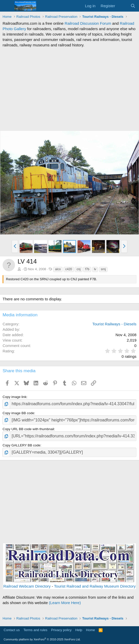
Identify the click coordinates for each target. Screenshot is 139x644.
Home (91, 630)
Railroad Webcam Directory (27, 586)
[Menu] (7, 6)
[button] (15, 247)
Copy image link (15, 397)
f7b (87, 269)
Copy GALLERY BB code (21, 445)
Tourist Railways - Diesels (114, 324)
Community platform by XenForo (42, 639)
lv (95, 269)
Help (79, 630)
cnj (78, 269)
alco (58, 269)
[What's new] (123, 6)
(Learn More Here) (65, 603)
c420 (69, 269)
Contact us (12, 630)
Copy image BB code (18, 413)
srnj (103, 269)
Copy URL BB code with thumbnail (28, 429)
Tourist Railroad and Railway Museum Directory (95, 586)
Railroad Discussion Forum (88, 23)
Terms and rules (35, 630)
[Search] (133, 6)
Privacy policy (61, 630)
